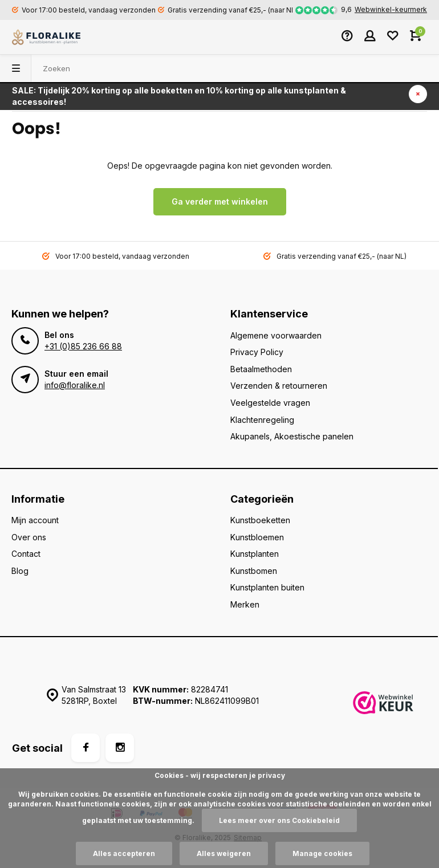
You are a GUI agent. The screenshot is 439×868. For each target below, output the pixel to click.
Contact (26, 554)
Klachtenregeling (262, 420)
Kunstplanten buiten (267, 587)
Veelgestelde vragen (270, 403)
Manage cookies (322, 853)
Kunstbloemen (257, 537)
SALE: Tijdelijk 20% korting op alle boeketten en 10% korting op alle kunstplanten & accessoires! (179, 96)
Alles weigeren (224, 853)
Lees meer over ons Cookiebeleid (279, 820)
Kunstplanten (255, 554)
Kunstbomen (254, 571)
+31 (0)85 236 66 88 (83, 346)
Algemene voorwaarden (276, 335)
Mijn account (35, 520)
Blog (20, 571)
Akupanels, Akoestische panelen (292, 436)
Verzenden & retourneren (279, 386)
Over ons (29, 537)
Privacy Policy (257, 352)
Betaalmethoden (261, 369)
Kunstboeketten (260, 520)
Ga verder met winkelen (220, 201)
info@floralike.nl (75, 385)
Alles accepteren (124, 853)
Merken (245, 604)
